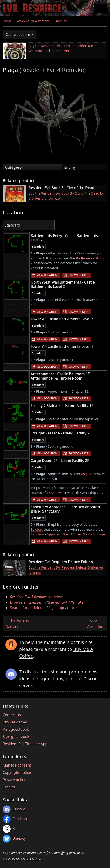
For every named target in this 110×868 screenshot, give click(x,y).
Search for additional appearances (44, 608)
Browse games (15, 722)
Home (7, 21)
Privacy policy (14, 780)
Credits (9, 787)
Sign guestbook (16, 737)
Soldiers (37, 529)
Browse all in (47, 602)
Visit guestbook (16, 729)
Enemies (61, 21)
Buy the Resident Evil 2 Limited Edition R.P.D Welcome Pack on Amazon (62, 48)
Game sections (18, 35)
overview (36, 597)
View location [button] (47, 275)
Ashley (86, 474)
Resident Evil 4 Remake (33, 21)
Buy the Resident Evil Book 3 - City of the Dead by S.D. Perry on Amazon (66, 196)
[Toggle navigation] (101, 8)
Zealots (71, 300)
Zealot (82, 253)
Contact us (12, 715)
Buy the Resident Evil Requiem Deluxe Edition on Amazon (66, 570)
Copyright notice (17, 772)
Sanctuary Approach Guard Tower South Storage (68, 534)
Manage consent (17, 765)
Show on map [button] (78, 275)
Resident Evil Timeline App (25, 744)
